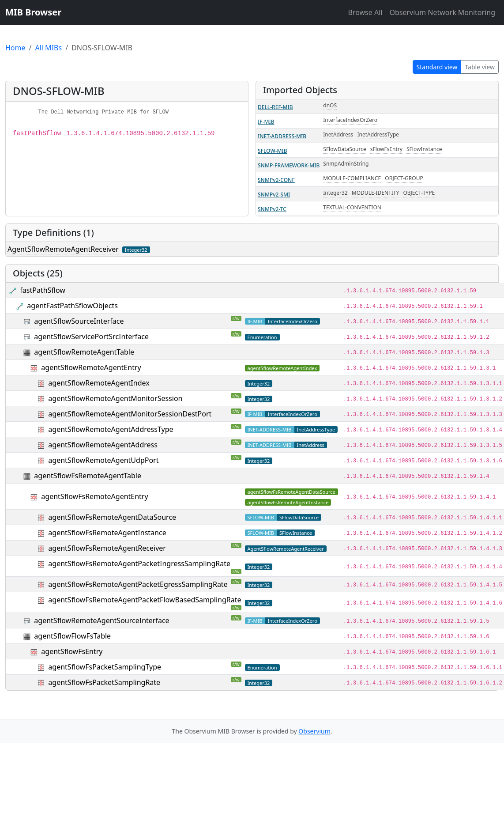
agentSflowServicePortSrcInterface (91, 337)
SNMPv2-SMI (274, 195)
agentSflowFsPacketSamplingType (105, 667)
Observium (314, 731)
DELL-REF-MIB (275, 107)
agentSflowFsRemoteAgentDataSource (112, 517)
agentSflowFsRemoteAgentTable (88, 476)
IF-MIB (266, 122)
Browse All (365, 12)
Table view (480, 67)
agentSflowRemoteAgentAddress (103, 445)
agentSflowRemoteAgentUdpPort (103, 460)
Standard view (437, 67)
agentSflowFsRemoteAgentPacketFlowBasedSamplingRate (145, 600)
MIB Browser (33, 12)
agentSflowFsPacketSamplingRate (104, 682)
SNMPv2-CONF (276, 180)
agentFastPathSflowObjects (72, 306)
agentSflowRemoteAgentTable (84, 352)
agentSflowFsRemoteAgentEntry (94, 496)
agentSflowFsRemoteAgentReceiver (107, 548)
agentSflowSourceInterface (79, 321)
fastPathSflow (43, 290)
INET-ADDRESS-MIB (282, 136)
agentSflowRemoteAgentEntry (91, 367)
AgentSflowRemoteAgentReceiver (63, 249)
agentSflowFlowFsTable (72, 636)
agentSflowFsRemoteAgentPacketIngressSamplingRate (139, 563)
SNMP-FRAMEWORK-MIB (289, 165)
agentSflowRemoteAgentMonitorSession (115, 398)
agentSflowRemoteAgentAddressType (111, 429)
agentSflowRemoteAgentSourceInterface (102, 620)
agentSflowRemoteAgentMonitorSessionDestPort (130, 414)
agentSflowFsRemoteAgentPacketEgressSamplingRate (138, 584)
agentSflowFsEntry (72, 651)
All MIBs (48, 48)
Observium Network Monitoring (442, 12)
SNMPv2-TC (272, 209)
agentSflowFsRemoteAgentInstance (107, 533)
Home (15, 48)
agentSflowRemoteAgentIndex (99, 383)
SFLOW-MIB (273, 151)
